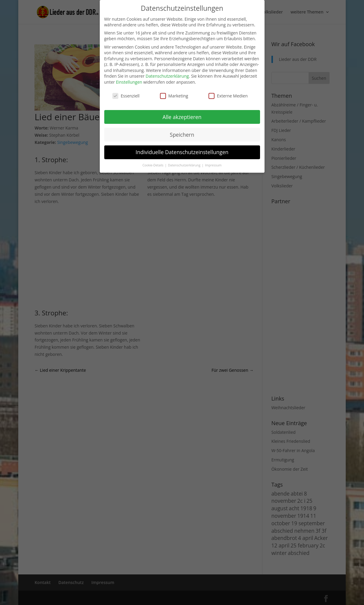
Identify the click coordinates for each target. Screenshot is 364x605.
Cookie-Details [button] (153, 165)
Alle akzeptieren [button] (182, 117)
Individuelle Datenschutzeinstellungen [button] (182, 152)
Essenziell (126, 96)
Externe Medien (228, 96)
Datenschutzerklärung (167, 76)
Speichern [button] (182, 135)
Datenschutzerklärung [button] (185, 165)
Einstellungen (129, 82)
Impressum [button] (213, 165)
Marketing (174, 96)
